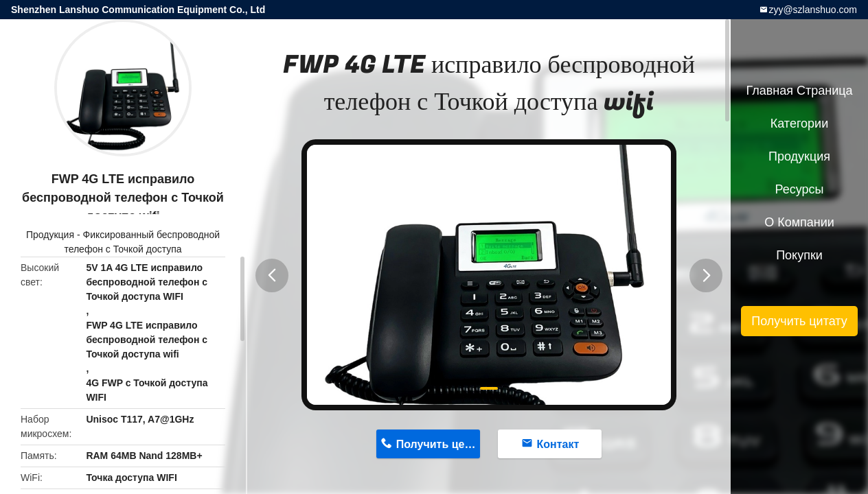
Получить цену (437, 444)
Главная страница (799, 91)
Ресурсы (800, 189)
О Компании (799, 222)
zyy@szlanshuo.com (813, 10)
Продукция (50, 235)
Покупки (799, 255)
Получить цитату (799, 321)
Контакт (558, 444)
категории (799, 123)
